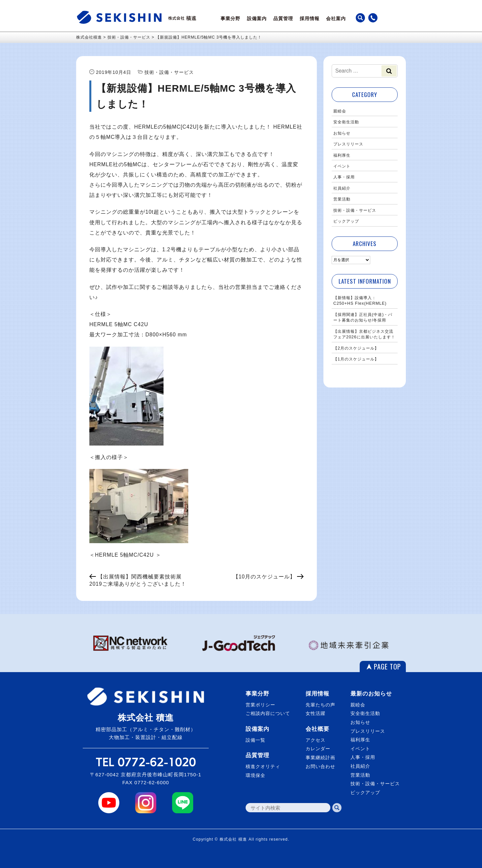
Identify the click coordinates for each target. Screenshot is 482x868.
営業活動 (342, 199)
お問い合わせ (320, 766)
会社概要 (317, 729)
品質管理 (283, 18)
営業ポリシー (260, 705)
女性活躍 (316, 713)
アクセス (316, 740)
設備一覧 (256, 740)
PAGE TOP (387, 666)
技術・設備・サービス (355, 210)
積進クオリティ (263, 766)
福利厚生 (342, 155)
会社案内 (336, 18)
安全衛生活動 (346, 122)
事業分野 (230, 18)
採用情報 (310, 18)
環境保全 (256, 775)
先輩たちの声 (320, 705)
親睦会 (340, 111)
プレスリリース (348, 144)
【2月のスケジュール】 (356, 348)
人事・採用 (344, 177)
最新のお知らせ (371, 694)
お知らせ (342, 133)
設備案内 (257, 18)
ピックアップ (346, 221)
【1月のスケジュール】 (356, 359)
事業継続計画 (320, 758)
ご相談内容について (268, 713)
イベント (342, 166)
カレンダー (318, 749)
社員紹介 (342, 188)
